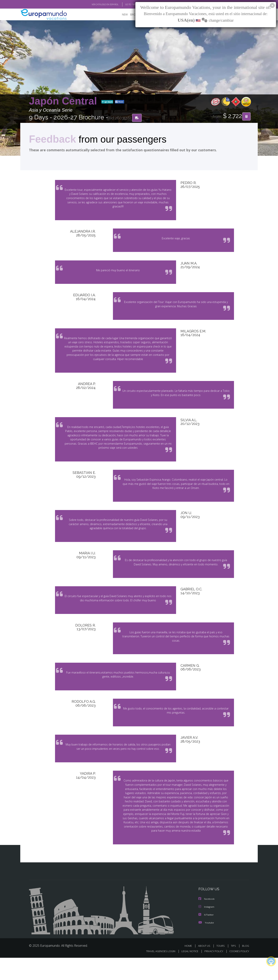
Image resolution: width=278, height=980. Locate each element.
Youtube (206, 945)
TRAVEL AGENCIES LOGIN (157, 974)
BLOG (246, 968)
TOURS (221, 968)
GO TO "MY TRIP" (127, 4)
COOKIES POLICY (238, 974)
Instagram (207, 929)
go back (107, 102)
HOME (190, 968)
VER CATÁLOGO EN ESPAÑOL (96, 4)
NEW (121, 15)
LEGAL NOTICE (187, 974)
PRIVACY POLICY (212, 974)
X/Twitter (206, 937)
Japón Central (64, 101)
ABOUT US (205, 968)
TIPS (234, 968)
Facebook (207, 921)
